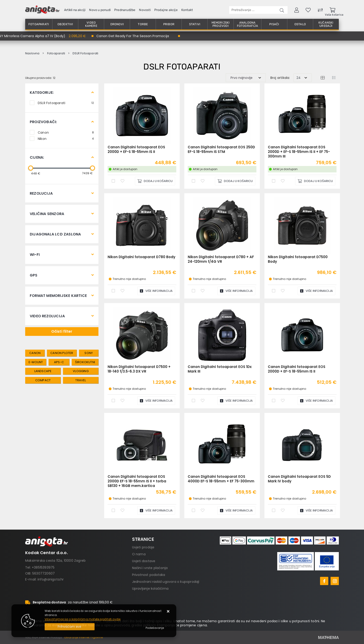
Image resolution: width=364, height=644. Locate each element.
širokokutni (85, 362)
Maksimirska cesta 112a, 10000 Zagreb (55, 561)
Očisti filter (62, 331)
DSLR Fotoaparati (66, 103)
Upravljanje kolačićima (150, 589)
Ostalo (300, 24)
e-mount (36, 362)
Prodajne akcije (166, 10)
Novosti (145, 10)
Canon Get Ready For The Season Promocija (133, 36)
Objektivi (65, 24)
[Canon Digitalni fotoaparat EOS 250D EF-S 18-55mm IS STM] (235, 181)
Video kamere (91, 24)
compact (43, 380)
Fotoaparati (39, 24)
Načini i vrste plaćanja (150, 568)
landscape (43, 371)
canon (35, 353)
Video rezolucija (47, 316)
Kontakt (187, 10)
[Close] (70, 627)
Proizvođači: (43, 122)
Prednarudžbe (125, 10)
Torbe (143, 24)
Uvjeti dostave (144, 561)
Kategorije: (42, 93)
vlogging (81, 371)
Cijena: (37, 157)
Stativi (195, 24)
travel (81, 380)
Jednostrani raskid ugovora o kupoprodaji (166, 582)
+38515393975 (43, 567)
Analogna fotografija (247, 24)
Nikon (66, 138)
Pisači (274, 24)
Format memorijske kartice (58, 296)
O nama (139, 554)
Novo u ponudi (100, 10)
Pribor (169, 24)
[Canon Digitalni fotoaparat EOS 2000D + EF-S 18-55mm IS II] (155, 181)
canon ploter (62, 353)
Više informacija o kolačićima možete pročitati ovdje (83, 619)
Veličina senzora (47, 214)
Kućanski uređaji (326, 24)
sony (89, 353)
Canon (66, 132)
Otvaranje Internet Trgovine (83, 637)
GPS (34, 275)
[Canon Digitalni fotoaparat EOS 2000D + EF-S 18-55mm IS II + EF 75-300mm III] (315, 181)
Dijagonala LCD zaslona (55, 234)
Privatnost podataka (149, 575)
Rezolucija (41, 193)
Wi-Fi (35, 255)
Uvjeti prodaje (143, 547)
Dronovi (117, 24)
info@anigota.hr (51, 579)
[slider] (31, 168)
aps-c (59, 362)
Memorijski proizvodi (221, 24)
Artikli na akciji (75, 10)
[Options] (155, 628)
